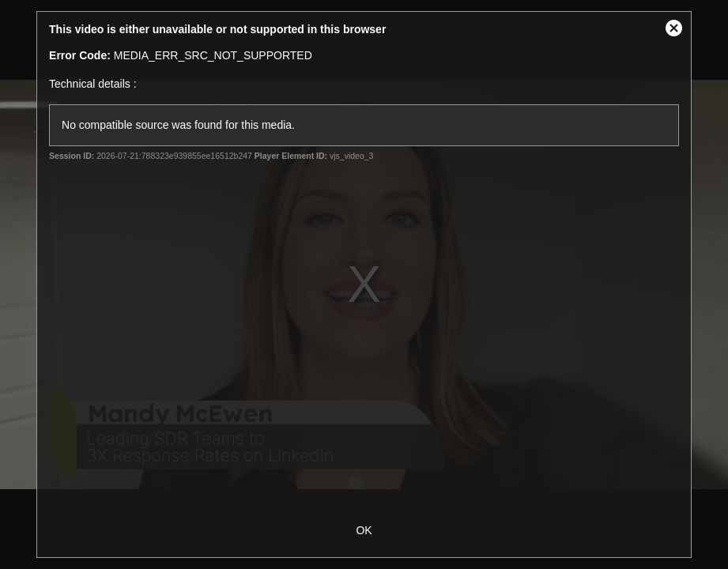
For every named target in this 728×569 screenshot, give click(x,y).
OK (364, 530)
